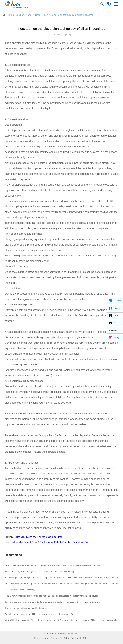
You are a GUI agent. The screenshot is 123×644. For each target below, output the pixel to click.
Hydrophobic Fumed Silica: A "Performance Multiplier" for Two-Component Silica (51, 542)
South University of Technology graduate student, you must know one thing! (40, 571)
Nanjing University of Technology (20, 590)
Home (9, 15)
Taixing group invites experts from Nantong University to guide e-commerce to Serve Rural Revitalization (53, 602)
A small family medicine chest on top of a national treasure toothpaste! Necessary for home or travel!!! (52, 596)
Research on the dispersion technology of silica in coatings (64, 15)
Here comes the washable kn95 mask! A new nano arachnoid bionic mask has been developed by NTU (52, 565)
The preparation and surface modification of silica (27, 608)
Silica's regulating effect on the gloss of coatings (39, 537)
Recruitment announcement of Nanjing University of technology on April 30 (39, 614)
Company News (23, 15)
